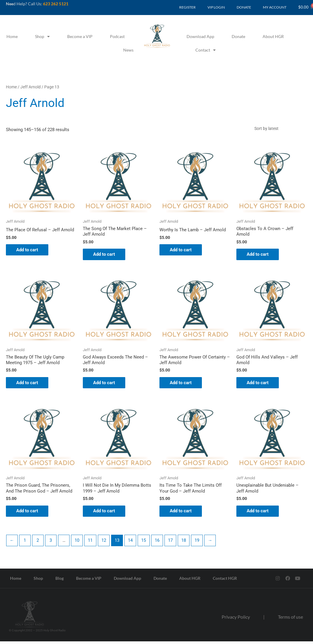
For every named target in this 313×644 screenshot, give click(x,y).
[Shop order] (279, 129)
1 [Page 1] (25, 543)
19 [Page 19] (198, 543)
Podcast (117, 36)
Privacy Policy (236, 620)
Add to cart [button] (29, 251)
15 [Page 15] (145, 543)
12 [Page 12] (105, 543)
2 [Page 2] (38, 543)
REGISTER (187, 7)
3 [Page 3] (51, 543)
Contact (206, 50)
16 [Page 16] (158, 543)
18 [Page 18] (185, 543)
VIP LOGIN (216, 7)
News (128, 50)
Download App (200, 36)
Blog (60, 581)
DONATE (244, 7)
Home (12, 36)
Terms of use (290, 620)
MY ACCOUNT (275, 7)
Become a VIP (80, 36)
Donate (238, 36)
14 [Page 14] (131, 543)
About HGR (273, 36)
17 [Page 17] (172, 543)
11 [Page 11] (91, 543)
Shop (42, 37)
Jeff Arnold (31, 87)
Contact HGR (225, 581)
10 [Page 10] (78, 543)
